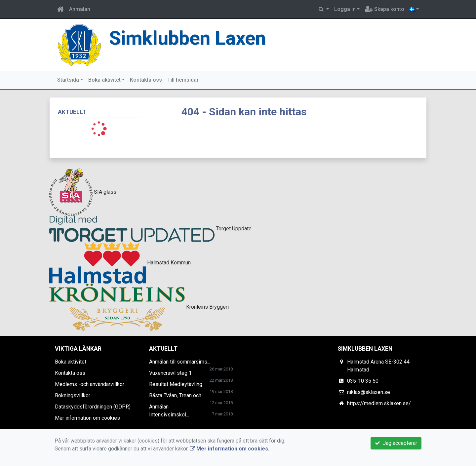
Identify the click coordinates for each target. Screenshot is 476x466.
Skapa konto (385, 9)
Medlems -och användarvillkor (90, 384)
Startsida (68, 80)
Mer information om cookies (87, 418)
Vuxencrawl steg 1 (170, 373)
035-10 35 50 (363, 381)
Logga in (345, 9)
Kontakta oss (146, 80)
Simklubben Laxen (187, 38)
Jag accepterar (396, 443)
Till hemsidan (183, 80)
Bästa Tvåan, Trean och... (177, 395)
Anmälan (80, 9)
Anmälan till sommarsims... (180, 362)
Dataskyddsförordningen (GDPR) (93, 407)
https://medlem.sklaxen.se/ (379, 403)
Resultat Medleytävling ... (178, 384)
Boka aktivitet (104, 80)
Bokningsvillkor (73, 395)
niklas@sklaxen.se (369, 392)
